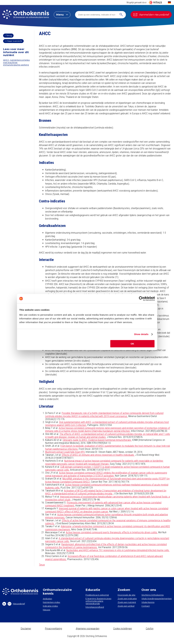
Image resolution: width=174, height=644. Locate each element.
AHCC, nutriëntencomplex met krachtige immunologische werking (16, 62)
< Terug (8, 35)
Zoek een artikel (126, 606)
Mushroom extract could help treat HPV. (65, 452)
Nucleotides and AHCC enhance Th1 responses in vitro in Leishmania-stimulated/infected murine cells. (118, 550)
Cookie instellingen (123, 629)
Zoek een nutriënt (127, 602)
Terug (42, 565)
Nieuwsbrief (16, 604)
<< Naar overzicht (13, 41)
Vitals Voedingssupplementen (157, 598)
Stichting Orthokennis (153, 595)
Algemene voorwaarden (88, 629)
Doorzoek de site (126, 595)
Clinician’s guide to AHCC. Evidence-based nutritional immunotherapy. (97, 440)
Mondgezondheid (95, 607)
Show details (141, 334)
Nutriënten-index (51, 602)
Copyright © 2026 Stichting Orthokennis (87, 636)
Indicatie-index (50, 606)
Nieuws (46, 610)
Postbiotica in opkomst (97, 595)
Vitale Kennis (148, 602)
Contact (146, 606)
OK (132, 344)
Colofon (150, 629)
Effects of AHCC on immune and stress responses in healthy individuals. (98, 455)
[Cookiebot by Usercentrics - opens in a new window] (141, 299)
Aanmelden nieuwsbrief (151, 15)
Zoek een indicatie (127, 598)
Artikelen (47, 599)
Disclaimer (26, 629)
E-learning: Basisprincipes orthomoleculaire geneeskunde (98, 601)
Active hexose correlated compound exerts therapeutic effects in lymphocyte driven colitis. (112, 532)
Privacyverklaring (54, 629)
